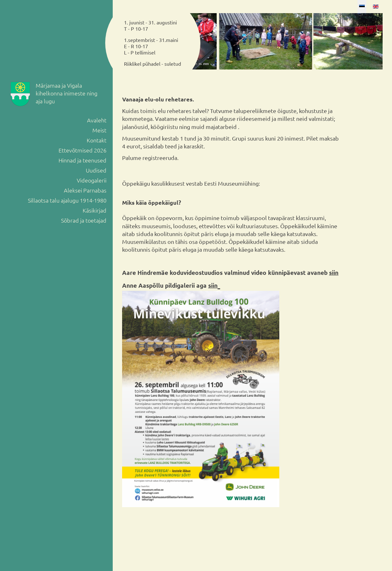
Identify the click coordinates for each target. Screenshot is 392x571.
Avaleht (97, 120)
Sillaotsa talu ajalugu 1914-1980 (67, 200)
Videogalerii (92, 180)
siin (334, 273)
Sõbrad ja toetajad (84, 220)
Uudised (96, 170)
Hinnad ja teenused (83, 160)
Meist (99, 130)
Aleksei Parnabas (85, 190)
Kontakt (97, 140)
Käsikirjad (95, 210)
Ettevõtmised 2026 (83, 150)
